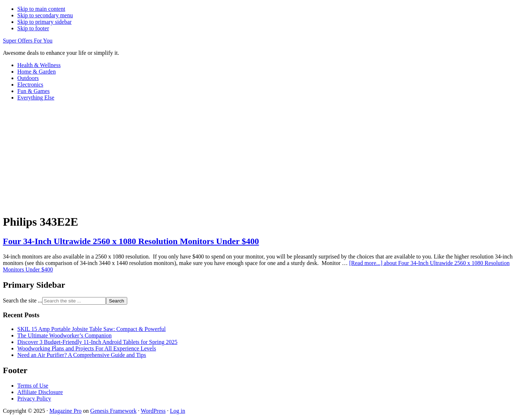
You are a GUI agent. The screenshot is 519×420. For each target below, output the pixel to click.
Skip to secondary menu (45, 15)
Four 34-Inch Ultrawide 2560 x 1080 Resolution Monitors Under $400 (131, 241)
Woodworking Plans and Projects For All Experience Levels (87, 348)
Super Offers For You (28, 41)
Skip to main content (41, 9)
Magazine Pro (65, 411)
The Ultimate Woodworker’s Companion (65, 335)
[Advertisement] (259, 157)
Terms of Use (33, 386)
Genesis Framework (113, 411)
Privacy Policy (34, 399)
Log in (177, 411)
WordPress (153, 411)
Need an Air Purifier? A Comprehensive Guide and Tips (82, 355)
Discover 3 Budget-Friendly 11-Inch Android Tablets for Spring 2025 (97, 342)
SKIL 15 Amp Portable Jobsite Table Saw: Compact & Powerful (92, 329)
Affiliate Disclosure (40, 392)
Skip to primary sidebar (45, 22)
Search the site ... (23, 300)
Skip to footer (33, 28)
